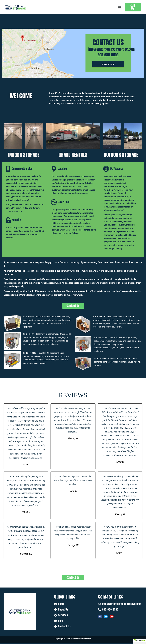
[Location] (54, 169)
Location (62, 169)
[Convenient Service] (8, 169)
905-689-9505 (108, 55)
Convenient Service (22, 169)
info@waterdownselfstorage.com (111, 49)
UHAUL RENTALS (73, 155)
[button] (120, 7)
